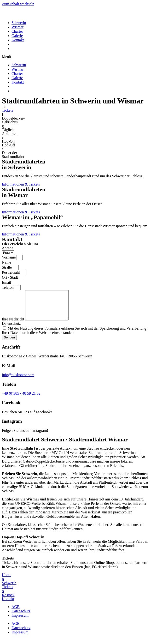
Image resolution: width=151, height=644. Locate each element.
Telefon (8, 287)
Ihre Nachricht (14, 325)
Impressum (20, 621)
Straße (7, 267)
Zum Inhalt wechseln (18, 4)
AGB (16, 612)
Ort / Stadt (10, 277)
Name (7, 262)
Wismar (17, 27)
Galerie (17, 36)
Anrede (8, 248)
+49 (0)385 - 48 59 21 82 (21, 399)
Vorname (9, 257)
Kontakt (18, 40)
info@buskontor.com (18, 381)
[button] (75, 57)
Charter (17, 31)
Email (7, 282)
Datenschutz (11, 329)
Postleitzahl (11, 272)
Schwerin (19, 23)
